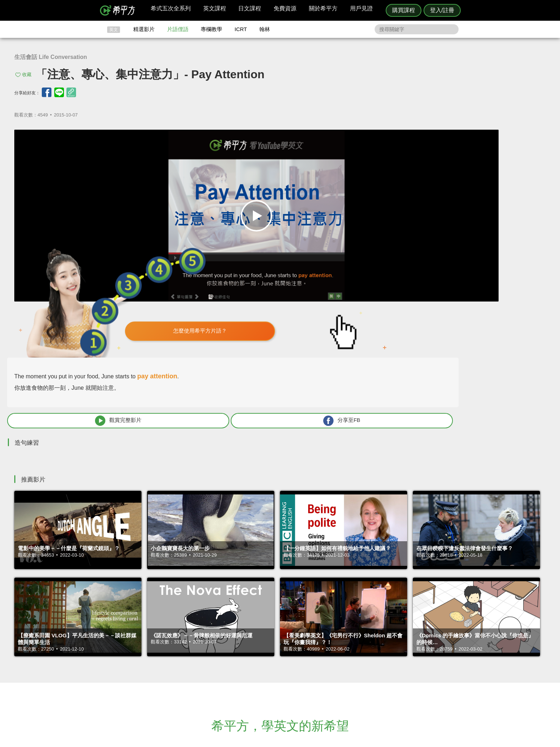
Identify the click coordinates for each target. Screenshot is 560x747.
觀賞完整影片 (391, 242)
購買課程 (404, 10)
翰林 (265, 29)
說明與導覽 (359, 660)
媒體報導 (323, 673)
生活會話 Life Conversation (51, 57)
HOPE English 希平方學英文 (219, 611)
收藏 (27, 74)
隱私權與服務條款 (366, 654)
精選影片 (144, 29)
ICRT (241, 29)
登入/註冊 (442, 10)
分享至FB (488, 242)
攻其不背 (289, 654)
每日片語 (289, 667)
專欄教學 (211, 29)
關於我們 (323, 667)
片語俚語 (178, 29)
